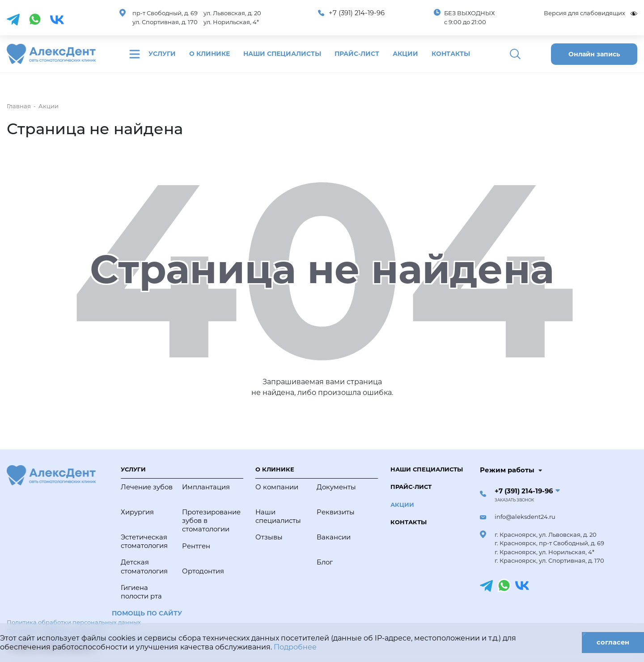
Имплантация (206, 487)
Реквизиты (336, 512)
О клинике (210, 54)
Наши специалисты (282, 54)
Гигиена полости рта (141, 592)
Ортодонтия (203, 571)
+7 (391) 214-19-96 (357, 13)
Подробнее (295, 647)
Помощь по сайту (147, 613)
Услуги (162, 54)
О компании (277, 487)
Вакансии (334, 537)
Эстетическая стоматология (144, 541)
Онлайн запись (594, 54)
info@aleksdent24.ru (525, 517)
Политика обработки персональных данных (74, 622)
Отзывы (269, 537)
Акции (405, 54)
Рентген (196, 546)
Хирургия (137, 512)
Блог (325, 562)
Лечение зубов (147, 487)
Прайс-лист (357, 54)
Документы (336, 487)
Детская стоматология (144, 567)
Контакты (451, 54)
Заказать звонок (514, 500)
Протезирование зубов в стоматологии (210, 521)
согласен (613, 643)
